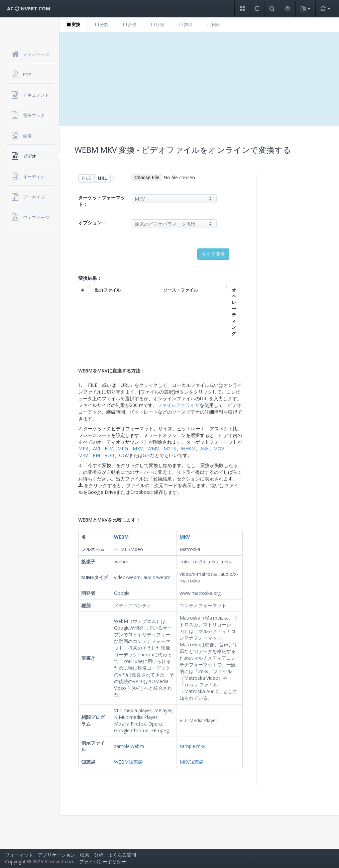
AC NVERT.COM (29, 8)
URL (102, 178)
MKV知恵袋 (192, 762)
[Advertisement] (199, 79)
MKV (138, 449)
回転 (214, 24)
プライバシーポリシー (103, 861)
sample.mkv (192, 746)
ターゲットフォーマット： (102, 201)
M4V (83, 455)
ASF (204, 449)
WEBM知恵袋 (128, 762)
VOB (109, 455)
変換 (74, 24)
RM (96, 455)
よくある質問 (122, 855)
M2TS (170, 449)
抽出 (186, 24)
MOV (219, 449)
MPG (123, 449)
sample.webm (129, 746)
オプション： (92, 223)
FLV (109, 449)
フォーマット (19, 855)
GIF (146, 455)
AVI (96, 449)
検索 (85, 855)
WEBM (188, 449)
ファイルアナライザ (179, 405)
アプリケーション (56, 855)
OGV (124, 455)
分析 (99, 855)
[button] (242, 9)
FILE (86, 178)
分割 (102, 24)
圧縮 (158, 24)
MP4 (83, 449)
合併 (130, 24)
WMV (153, 449)
